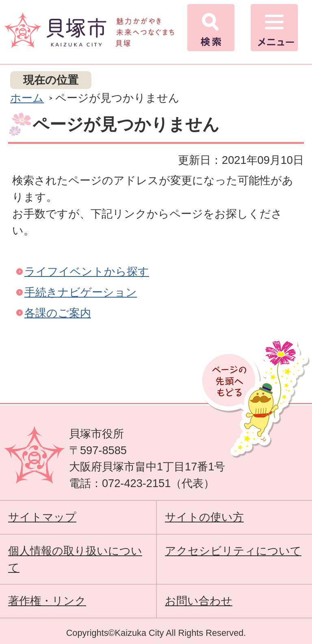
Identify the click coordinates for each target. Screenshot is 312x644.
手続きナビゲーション (81, 292)
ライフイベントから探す (87, 271)
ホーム (27, 98)
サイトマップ (42, 517)
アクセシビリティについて (233, 551)
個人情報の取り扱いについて (75, 559)
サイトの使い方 (204, 517)
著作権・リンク (47, 601)
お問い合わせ (199, 601)
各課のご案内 (58, 313)
